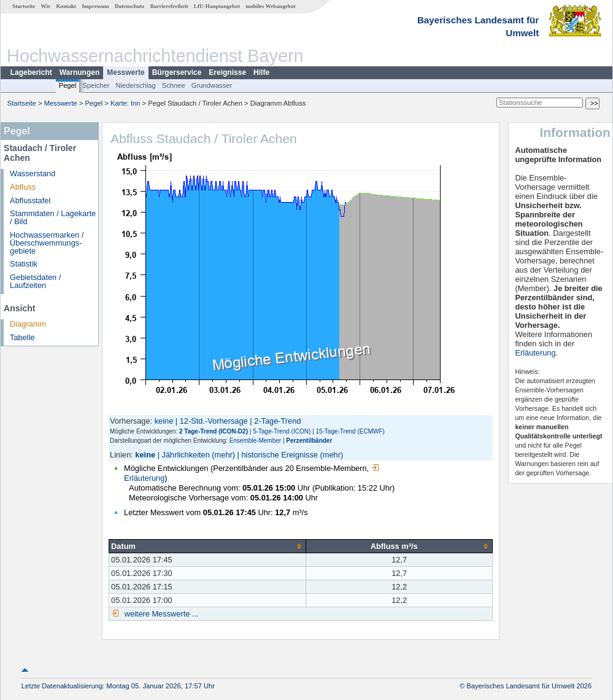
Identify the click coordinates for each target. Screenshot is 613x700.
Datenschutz (130, 6)
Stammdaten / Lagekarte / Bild (53, 217)
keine (164, 421)
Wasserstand (33, 173)
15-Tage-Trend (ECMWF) (350, 431)
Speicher (96, 85)
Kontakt (66, 6)
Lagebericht (31, 72)
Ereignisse (227, 72)
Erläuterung (535, 353)
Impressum (95, 6)
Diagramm (28, 324)
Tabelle (22, 337)
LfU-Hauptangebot (217, 6)
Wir (46, 6)
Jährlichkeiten (186, 455)
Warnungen (80, 72)
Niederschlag (135, 85)
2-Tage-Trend (277, 421)
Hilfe (261, 72)
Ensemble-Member (255, 441)
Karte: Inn (125, 103)
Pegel (68, 85)
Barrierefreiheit (169, 6)
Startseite (24, 6)
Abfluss (23, 187)
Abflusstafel (30, 200)
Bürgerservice (177, 72)
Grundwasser (212, 85)
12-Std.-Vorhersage (214, 421)
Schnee (174, 85)
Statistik (24, 264)
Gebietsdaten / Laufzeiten (35, 281)
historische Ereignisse (279, 455)
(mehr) (223, 455)
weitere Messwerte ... (160, 614)
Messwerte (125, 72)
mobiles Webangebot (270, 6)
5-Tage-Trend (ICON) (282, 431)
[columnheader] (208, 546)
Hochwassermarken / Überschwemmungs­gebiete (47, 243)
